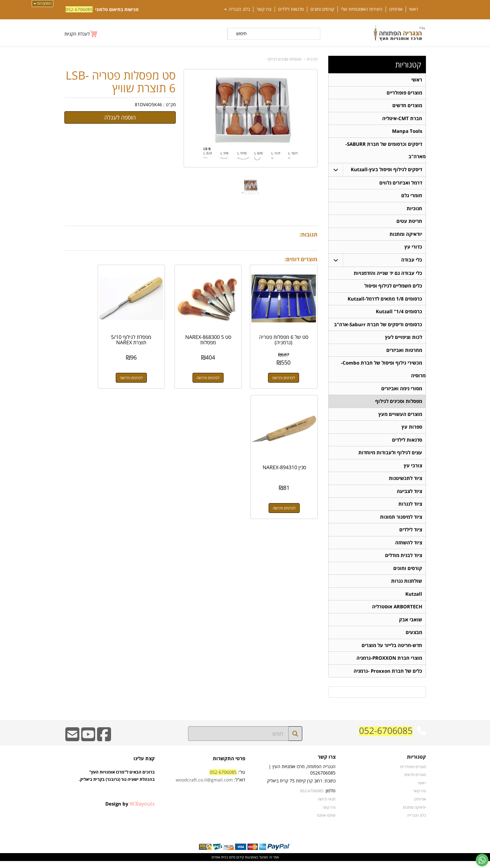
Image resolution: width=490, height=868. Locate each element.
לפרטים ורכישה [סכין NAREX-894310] (92, 366)
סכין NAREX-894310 (92, 328)
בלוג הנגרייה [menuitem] (417, 822)
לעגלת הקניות (77, 34)
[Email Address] (72, 745)
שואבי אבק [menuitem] (411, 626)
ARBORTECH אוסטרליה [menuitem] (397, 613)
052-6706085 (79, 9)
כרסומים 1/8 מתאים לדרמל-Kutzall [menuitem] (385, 301)
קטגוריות (408, 65)
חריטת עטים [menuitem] (409, 223)
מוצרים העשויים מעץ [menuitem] (400, 418)
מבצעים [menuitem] (414, 639)
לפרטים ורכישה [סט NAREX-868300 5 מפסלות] (224, 366)
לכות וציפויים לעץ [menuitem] (404, 340)
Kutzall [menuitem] (414, 600)
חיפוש (242, 33)
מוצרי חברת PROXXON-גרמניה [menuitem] (389, 665)
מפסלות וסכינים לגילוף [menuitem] (399, 405)
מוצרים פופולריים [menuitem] (404, 93)
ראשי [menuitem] (414, 9)
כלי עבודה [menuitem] (412, 262)
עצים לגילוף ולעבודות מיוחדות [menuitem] (390, 457)
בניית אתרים (220, 864)
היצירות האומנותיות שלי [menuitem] (362, 9)
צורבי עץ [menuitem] (413, 470)
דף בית (312, 59)
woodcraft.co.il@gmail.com (204, 787)
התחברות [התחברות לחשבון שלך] (42, 3)
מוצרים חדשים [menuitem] (407, 106)
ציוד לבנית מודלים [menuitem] (404, 561)
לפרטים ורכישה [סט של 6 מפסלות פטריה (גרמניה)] (289, 366)
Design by (130, 811)
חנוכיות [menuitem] (414, 210)
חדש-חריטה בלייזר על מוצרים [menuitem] (392, 652)
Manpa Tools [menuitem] (407, 132)
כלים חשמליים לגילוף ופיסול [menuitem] (393, 288)
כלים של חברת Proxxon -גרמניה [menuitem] (388, 678)
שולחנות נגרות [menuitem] (407, 587)
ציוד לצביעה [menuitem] (409, 496)
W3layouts (142, 811)
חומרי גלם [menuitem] (412, 197)
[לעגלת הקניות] (81, 34)
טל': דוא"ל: (210, 783)
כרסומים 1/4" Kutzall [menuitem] (399, 314)
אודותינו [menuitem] (396, 9)
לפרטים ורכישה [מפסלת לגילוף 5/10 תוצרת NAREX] (158, 366)
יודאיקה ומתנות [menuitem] (406, 236)
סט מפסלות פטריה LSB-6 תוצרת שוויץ (121, 82)
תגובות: (308, 234)
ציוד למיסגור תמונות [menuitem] (401, 522)
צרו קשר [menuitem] (264, 9)
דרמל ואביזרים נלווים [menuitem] (401, 184)
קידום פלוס (236, 864)
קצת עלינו (144, 765)
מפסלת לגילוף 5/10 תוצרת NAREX (158, 328)
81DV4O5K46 (148, 104)
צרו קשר (327, 764)
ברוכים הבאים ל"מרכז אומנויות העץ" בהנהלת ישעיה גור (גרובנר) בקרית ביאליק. (117, 790)
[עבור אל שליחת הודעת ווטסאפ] (482, 860)
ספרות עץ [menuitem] (412, 431)
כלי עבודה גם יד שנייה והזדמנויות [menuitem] (388, 275)
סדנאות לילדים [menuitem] (291, 9)
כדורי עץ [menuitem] (413, 249)
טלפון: (330, 797)
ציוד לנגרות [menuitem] (410, 509)
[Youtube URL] (88, 745)
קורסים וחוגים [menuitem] (322, 9)
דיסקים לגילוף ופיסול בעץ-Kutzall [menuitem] (386, 170)
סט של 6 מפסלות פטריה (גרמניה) (289, 328)
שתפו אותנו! (326, 822)
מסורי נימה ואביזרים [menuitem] (402, 392)
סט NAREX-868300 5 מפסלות (224, 328)
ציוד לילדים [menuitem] (411, 535)
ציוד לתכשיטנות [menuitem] (405, 483)
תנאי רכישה (327, 806)
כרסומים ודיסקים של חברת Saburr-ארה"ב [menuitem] (378, 327)
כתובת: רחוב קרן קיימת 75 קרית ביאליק (301, 788)
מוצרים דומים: (301, 259)
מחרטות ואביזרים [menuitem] (404, 353)
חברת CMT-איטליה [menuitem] (402, 119)
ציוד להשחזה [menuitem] (409, 548)
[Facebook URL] (104, 745)
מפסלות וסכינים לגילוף (284, 59)
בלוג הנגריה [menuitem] (237, 9)
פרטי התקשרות (229, 765)
